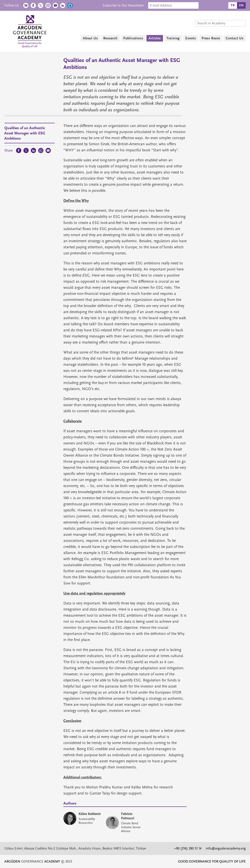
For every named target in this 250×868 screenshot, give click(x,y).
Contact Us (235, 38)
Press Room (211, 38)
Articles (155, 38)
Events (191, 38)
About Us (90, 38)
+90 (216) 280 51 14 (188, 848)
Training (173, 38)
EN (241, 5)
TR (233, 5)
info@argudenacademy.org (226, 848)
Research (110, 38)
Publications (133, 38)
